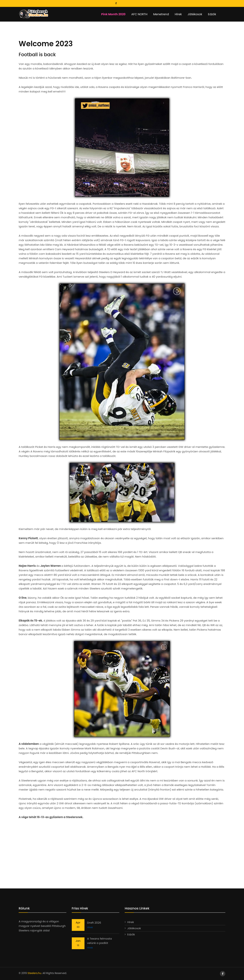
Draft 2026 (94, 923)
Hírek (178, 14)
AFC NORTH (139, 14)
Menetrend (161, 14)
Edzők (212, 14)
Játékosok (195, 14)
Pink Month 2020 (113, 14)
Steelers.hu (34, 973)
